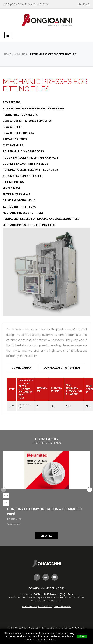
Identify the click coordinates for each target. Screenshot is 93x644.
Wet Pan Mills (13, 145)
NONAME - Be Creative (75, 628)
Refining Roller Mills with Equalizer (30, 170)
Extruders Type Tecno (19, 207)
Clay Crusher (13, 127)
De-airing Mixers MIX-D (19, 201)
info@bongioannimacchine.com (26, 4)
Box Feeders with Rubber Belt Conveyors (34, 109)
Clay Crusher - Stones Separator (28, 121)
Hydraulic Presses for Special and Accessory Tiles (41, 219)
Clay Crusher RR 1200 (18, 133)
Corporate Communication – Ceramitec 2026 (44, 512)
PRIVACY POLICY (29, 606)
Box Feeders (12, 102)
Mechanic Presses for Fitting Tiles (29, 225)
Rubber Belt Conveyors (20, 115)
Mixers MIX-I (11, 188)
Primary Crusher (15, 139)
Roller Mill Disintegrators (23, 151)
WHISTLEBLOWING (62, 606)
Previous (3, 490)
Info (19, 519)
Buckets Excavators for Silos (25, 164)
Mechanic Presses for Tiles (23, 213)
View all (47, 536)
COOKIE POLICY (45, 606)
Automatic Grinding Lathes (23, 176)
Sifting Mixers (13, 182)
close (82, 636)
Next (90, 490)
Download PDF (22, 368)
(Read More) (14, 524)
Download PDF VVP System (62, 368)
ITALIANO (84, 4)
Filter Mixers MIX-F (16, 194)
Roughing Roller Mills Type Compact (31, 158)
